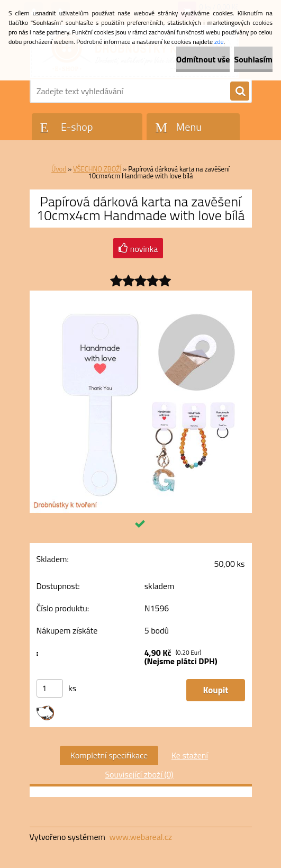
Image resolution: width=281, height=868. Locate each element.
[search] (240, 92)
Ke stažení (190, 755)
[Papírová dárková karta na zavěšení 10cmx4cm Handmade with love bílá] (141, 295)
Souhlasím (253, 59)
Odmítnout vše (203, 59)
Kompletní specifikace (109, 755)
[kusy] (50, 688)
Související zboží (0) (139, 774)
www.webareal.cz (140, 837)
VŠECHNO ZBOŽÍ (97, 169)
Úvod (59, 169)
